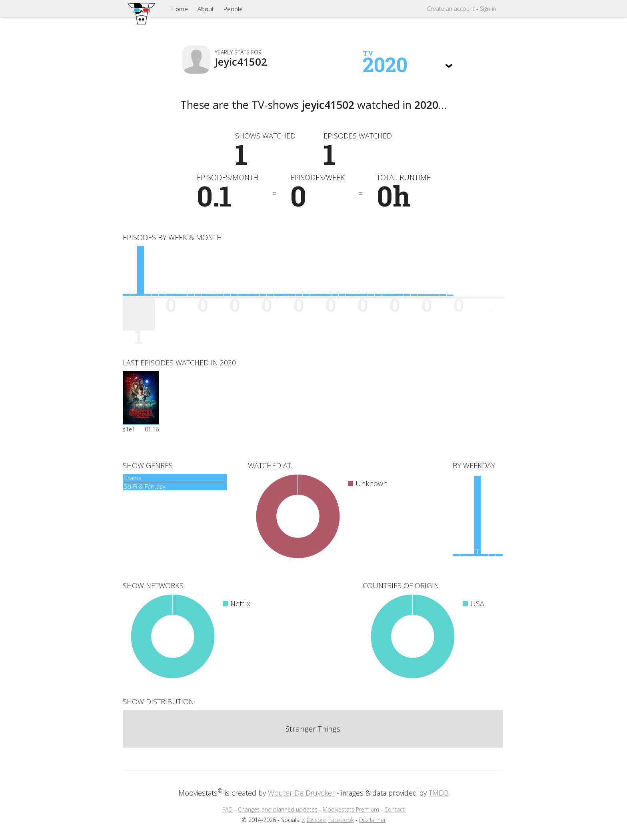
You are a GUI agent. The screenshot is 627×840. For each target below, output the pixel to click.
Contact (394, 809)
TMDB (439, 793)
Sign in (488, 9)
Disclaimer (372, 820)
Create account (451, 9)
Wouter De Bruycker (301, 793)
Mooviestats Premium (351, 809)
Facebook (341, 820)
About (206, 9)
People (233, 9)
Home (180, 9)
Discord (317, 820)
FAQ (228, 809)
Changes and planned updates (278, 809)
